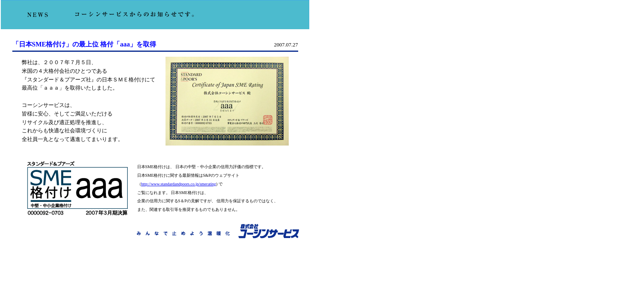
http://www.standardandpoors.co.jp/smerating (179, 184)
